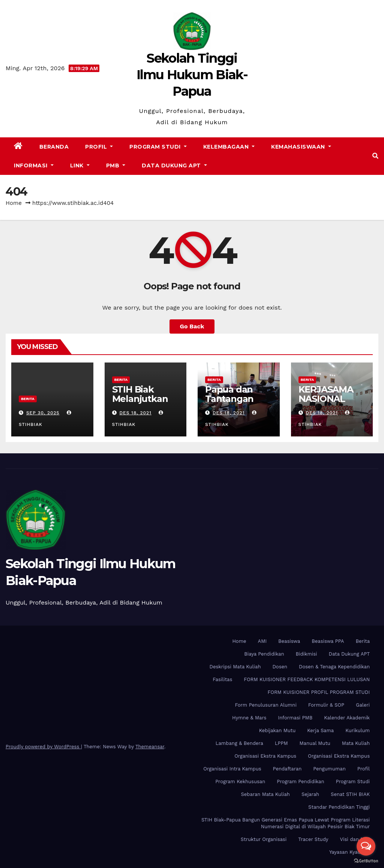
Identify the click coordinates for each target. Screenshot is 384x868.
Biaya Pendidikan (264, 654)
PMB (116, 165)
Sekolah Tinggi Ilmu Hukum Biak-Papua (192, 75)
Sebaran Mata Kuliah (265, 794)
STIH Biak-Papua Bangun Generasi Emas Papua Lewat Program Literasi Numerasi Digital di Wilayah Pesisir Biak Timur (286, 823)
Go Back (192, 326)
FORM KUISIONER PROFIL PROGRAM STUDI (319, 692)
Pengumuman (329, 769)
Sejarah (310, 794)
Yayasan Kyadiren (349, 852)
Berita (28, 399)
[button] (375, 156)
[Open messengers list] (366, 846)
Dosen (280, 667)
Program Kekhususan (240, 782)
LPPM (281, 743)
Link (80, 165)
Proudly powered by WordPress (43, 747)
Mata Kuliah (356, 743)
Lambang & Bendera (239, 743)
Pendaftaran (287, 769)
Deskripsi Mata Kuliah (235, 667)
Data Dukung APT (174, 165)
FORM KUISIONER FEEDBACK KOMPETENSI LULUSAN (307, 679)
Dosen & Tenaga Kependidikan (334, 667)
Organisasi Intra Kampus (232, 769)
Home (14, 203)
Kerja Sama (320, 730)
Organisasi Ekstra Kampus (265, 756)
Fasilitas (222, 679)
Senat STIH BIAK (350, 794)
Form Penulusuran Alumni (266, 705)
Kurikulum (358, 730)
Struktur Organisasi (264, 839)
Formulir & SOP (326, 705)
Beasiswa (289, 641)
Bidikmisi (306, 654)
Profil (99, 147)
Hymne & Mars (249, 718)
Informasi (34, 165)
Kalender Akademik (347, 718)
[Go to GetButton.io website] (366, 860)
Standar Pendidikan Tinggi (339, 807)
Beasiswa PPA (328, 641)
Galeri (363, 705)
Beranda (54, 147)
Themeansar (150, 747)
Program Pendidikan (300, 782)
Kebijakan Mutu (277, 730)
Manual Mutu (315, 743)
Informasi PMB (295, 718)
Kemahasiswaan (301, 147)
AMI (262, 641)
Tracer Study (313, 839)
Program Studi (158, 147)
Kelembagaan (229, 147)
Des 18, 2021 (135, 413)
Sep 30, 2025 (43, 413)
